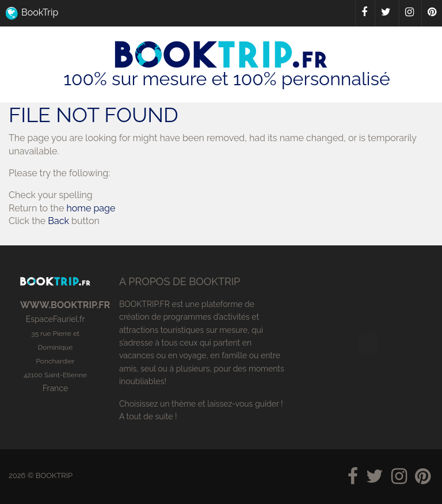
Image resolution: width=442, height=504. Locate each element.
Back (58, 221)
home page (91, 208)
